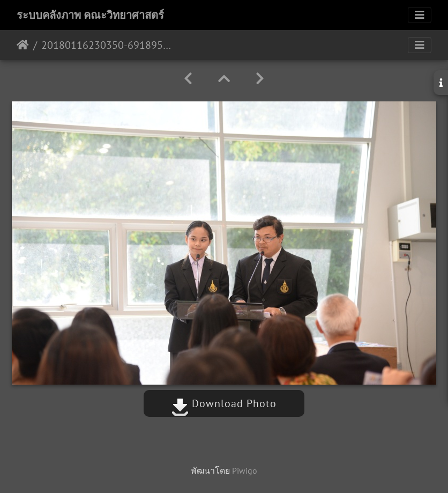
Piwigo (245, 470)
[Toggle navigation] (420, 15)
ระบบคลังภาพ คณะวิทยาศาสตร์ (90, 15)
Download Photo (224, 403)
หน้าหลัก (23, 45)
